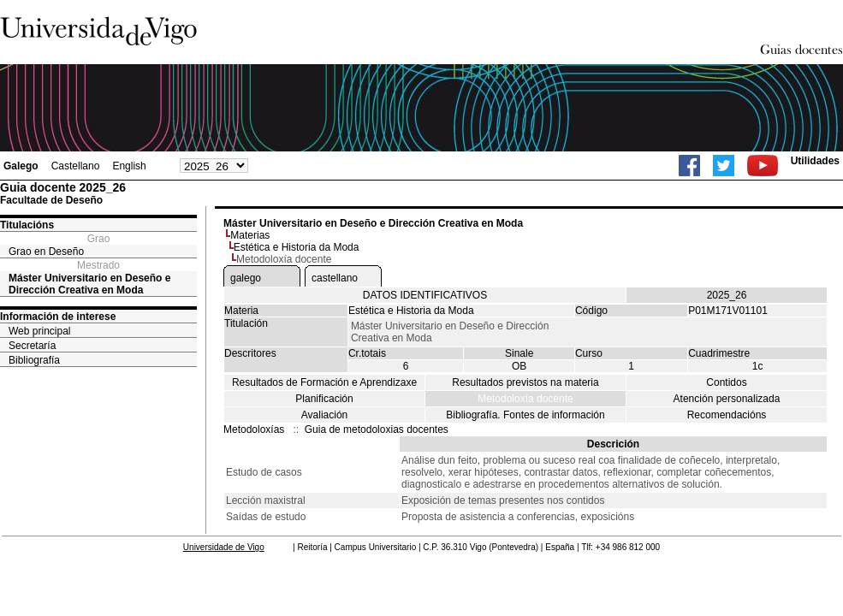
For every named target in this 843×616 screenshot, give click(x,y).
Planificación (324, 399)
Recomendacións (727, 415)
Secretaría (32, 346)
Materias (250, 235)
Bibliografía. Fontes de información (525, 415)
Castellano (76, 166)
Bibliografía (34, 360)
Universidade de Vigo (224, 547)
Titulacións (27, 225)
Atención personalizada (727, 399)
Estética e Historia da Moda (297, 247)
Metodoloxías (254, 429)
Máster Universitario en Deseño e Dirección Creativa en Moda (89, 284)
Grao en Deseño (46, 252)
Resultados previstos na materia (525, 382)
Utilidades (815, 161)
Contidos (726, 382)
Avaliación (324, 415)
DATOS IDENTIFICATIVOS (425, 295)
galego (246, 278)
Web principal (39, 331)
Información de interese (58, 317)
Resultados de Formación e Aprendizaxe (324, 382)
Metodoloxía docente (525, 399)
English (129, 166)
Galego (21, 166)
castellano (335, 278)
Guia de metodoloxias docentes (377, 429)
